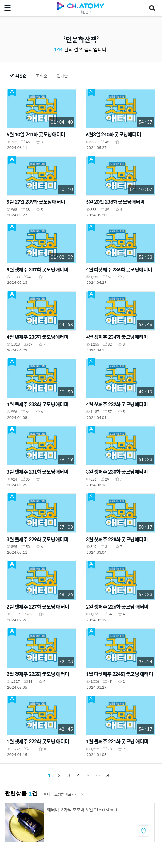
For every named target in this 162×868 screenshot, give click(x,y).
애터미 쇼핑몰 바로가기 (64, 794)
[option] (80, 822)
